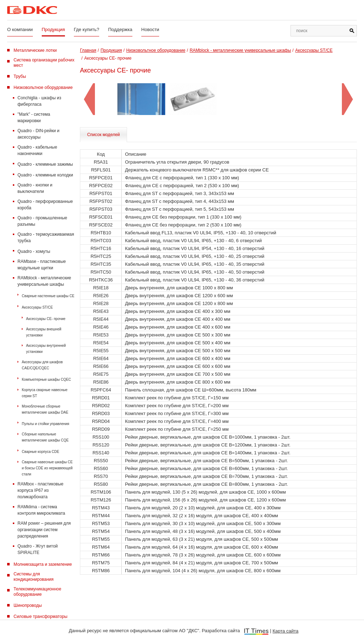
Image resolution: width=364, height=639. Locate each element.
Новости (150, 29)
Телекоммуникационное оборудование (37, 592)
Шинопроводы (28, 605)
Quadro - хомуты (34, 251)
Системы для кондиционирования (34, 577)
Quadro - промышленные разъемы (42, 221)
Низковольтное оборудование (43, 88)
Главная (88, 50)
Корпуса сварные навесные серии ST (45, 393)
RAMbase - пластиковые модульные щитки (42, 265)
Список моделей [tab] (103, 135)
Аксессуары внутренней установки (46, 349)
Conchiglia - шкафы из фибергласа (39, 101)
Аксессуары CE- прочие (46, 319)
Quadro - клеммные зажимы (45, 164)
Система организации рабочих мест (44, 63)
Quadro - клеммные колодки (45, 175)
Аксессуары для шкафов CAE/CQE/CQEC (42, 365)
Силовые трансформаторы (41, 616)
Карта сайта (285, 631)
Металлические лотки (35, 50)
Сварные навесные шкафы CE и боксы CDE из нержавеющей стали (47, 468)
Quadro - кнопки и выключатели (35, 188)
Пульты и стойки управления (45, 424)
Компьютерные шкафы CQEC (46, 380)
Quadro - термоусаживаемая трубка (46, 238)
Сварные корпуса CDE (41, 452)
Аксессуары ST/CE (37, 307)
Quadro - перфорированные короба (45, 205)
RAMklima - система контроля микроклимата (41, 510)
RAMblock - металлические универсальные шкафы (44, 281)
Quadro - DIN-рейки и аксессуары (38, 134)
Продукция (53, 29)
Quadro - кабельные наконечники (37, 150)
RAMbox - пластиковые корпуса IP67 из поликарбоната (41, 490)
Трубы (20, 76)
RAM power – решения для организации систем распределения (44, 530)
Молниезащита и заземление (43, 564)
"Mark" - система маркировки (34, 118)
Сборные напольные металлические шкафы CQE (45, 437)
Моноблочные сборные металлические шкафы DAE (45, 409)
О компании (20, 29)
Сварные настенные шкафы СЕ (48, 296)
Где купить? (87, 29)
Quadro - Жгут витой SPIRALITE (38, 549)
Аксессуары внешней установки (44, 332)
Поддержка (120, 29)
